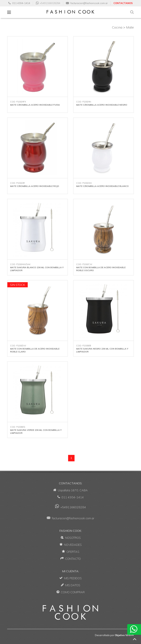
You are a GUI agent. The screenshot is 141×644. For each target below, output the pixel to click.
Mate (130, 27)
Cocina (117, 27)
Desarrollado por (114, 635)
